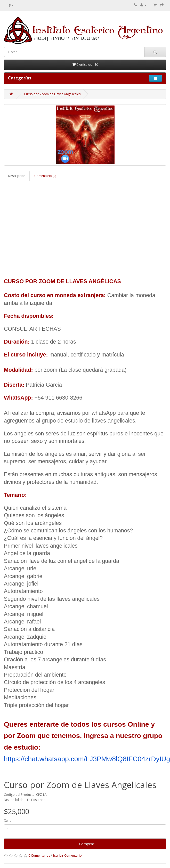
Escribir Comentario (67, 855)
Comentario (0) (45, 176)
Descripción (17, 176)
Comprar (85, 844)
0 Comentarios (39, 855)
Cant (7, 820)
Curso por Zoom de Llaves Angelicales (52, 94)
